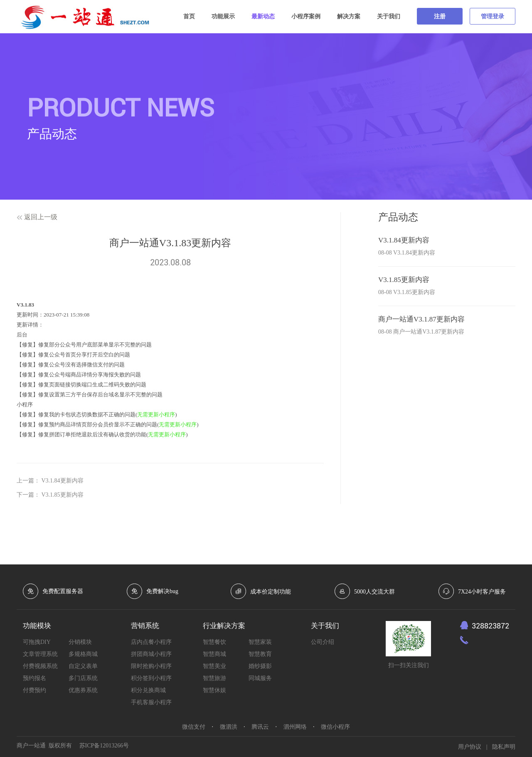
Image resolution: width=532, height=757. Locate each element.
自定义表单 (83, 666)
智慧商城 (214, 654)
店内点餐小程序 (151, 642)
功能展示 (223, 16)
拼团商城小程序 (151, 654)
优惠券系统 (83, 690)
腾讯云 (260, 727)
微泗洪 (229, 727)
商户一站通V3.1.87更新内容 (421, 319)
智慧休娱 (214, 690)
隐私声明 (504, 747)
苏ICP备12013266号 (104, 746)
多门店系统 (83, 678)
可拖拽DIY (37, 642)
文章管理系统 (40, 654)
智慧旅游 (214, 678)
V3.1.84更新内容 (63, 481)
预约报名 (34, 678)
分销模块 (80, 642)
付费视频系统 (40, 666)
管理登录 (493, 16)
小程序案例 (306, 16)
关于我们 (389, 16)
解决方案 (349, 16)
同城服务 (260, 678)
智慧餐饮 (214, 642)
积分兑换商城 (148, 690)
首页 (189, 16)
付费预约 (34, 690)
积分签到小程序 (151, 678)
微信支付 (194, 727)
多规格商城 (83, 654)
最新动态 (263, 16)
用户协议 (470, 747)
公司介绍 (323, 642)
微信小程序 (335, 727)
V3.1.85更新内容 (63, 495)
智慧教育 (260, 654)
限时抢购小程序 (151, 666)
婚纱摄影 (260, 666)
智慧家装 (260, 642)
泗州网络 (295, 727)
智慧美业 (214, 666)
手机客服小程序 (151, 702)
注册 (440, 16)
